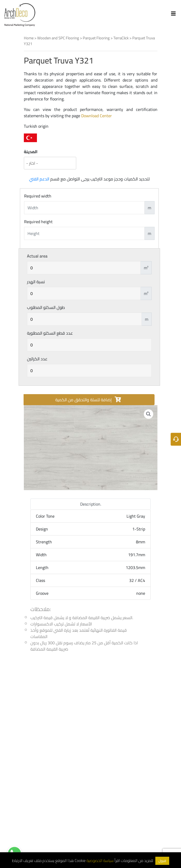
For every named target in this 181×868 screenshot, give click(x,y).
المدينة (31, 152)
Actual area (37, 256)
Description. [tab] (91, 504)
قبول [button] (162, 861)
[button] (149, 414)
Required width (38, 196)
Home (29, 38)
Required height (38, 222)
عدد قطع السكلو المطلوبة (50, 333)
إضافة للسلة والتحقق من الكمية (88, 400)
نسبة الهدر (36, 282)
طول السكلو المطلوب (46, 307)
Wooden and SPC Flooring (58, 38)
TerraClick (121, 38)
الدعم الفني (39, 179)
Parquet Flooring (96, 38)
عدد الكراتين (37, 359)
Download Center (97, 116)
